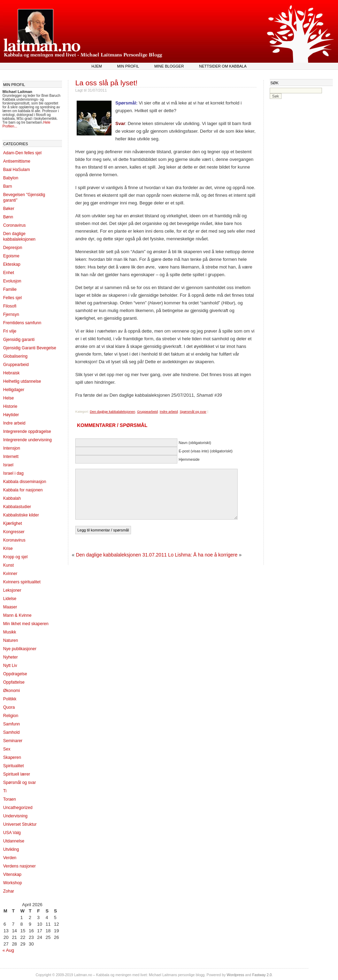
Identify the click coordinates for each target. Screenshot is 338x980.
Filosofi (10, 306)
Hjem (97, 66)
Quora (9, 707)
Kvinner (10, 574)
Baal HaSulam (17, 170)
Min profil (128, 66)
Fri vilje (10, 331)
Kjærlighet (13, 523)
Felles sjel (12, 298)
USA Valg (12, 833)
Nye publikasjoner (20, 649)
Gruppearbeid (16, 365)
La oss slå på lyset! (106, 83)
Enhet (9, 273)
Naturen (11, 640)
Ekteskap (12, 264)
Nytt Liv (10, 666)
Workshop (13, 883)
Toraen (10, 799)
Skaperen (12, 757)
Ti (5, 791)
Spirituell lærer (17, 774)
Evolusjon (12, 281)
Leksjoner (12, 590)
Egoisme (11, 256)
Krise (8, 549)
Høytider (11, 415)
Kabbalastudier (17, 507)
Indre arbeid (14, 423)
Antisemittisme (17, 161)
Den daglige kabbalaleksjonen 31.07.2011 (121, 555)
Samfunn (11, 724)
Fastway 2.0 (262, 975)
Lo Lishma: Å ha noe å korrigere (203, 555)
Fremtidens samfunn (22, 323)
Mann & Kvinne (17, 615)
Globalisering (15, 356)
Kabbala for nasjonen (23, 490)
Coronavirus (14, 225)
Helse (9, 398)
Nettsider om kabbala (223, 66)
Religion (11, 716)
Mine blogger (169, 66)
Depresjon (13, 248)
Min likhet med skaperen (26, 624)
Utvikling (11, 849)
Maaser (10, 607)
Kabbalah (12, 498)
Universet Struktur (20, 824)
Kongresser (14, 532)
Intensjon (12, 448)
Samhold (11, 732)
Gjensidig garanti (19, 340)
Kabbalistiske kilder (21, 515)
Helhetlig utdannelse (22, 381)
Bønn (8, 217)
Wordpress (236, 975)
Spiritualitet (13, 766)
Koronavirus (14, 540)
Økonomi (11, 691)
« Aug (8, 950)
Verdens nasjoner (19, 866)
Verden (10, 858)
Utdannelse (14, 841)
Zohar (9, 891)
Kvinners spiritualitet (22, 582)
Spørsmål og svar (20, 783)
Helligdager (14, 390)
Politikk (10, 699)
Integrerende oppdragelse (27, 431)
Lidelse (10, 599)
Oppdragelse (15, 674)
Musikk (10, 632)
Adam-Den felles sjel (22, 153)
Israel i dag (13, 473)
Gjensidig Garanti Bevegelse (30, 348)
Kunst (9, 565)
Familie (10, 289)
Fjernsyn (11, 314)
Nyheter (10, 657)
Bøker (9, 209)
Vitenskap (12, 874)
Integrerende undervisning (27, 440)
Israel (8, 465)
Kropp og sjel (15, 557)
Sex (7, 749)
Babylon (11, 178)
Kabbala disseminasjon (25, 482)
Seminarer (13, 741)
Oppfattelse (14, 682)
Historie (10, 406)
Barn (7, 186)
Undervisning (15, 816)
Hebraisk (11, 373)
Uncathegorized (18, 808)
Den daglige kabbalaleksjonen (113, 411)
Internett (11, 457)
